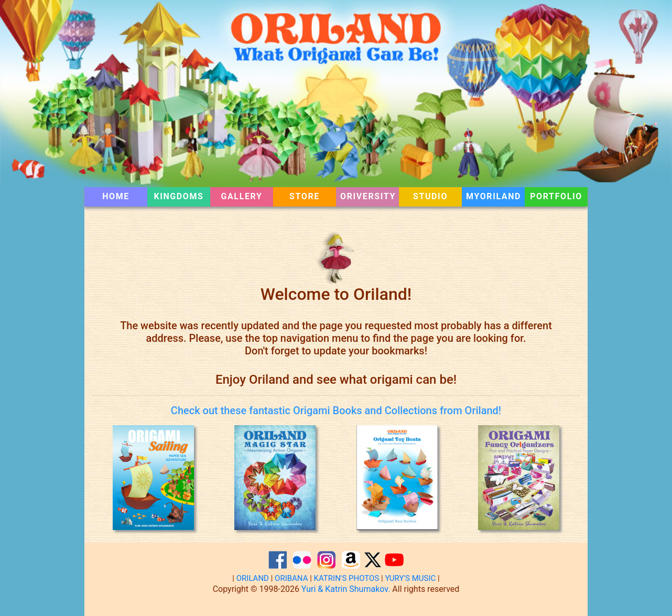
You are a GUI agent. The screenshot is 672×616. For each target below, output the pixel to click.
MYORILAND (494, 196)
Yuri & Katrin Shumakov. (346, 589)
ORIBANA (291, 578)
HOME (125, 196)
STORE (305, 196)
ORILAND (253, 578)
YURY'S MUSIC (410, 578)
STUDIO (430, 196)
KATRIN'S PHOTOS (347, 578)
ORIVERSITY (368, 196)
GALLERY (242, 196)
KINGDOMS (178, 196)
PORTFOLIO (556, 196)
